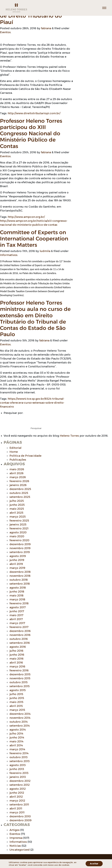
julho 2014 (16, 734)
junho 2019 (17, 560)
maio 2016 (16, 659)
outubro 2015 (19, 682)
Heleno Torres (69, 436)
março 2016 (17, 667)
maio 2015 (16, 702)
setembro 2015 (20, 686)
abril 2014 (16, 745)
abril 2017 (16, 619)
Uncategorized (20, 850)
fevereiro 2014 (19, 753)
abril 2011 (16, 809)
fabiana (46, 28)
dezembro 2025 (20, 489)
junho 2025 (17, 505)
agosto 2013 (18, 765)
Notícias (15, 846)
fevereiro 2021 (19, 529)
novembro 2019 (20, 548)
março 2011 (17, 812)
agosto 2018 (18, 588)
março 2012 (17, 801)
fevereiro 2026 (19, 481)
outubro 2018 (19, 580)
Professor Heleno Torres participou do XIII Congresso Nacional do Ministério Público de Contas (31, 133)
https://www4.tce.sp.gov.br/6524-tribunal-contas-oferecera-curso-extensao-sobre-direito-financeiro (32, 403)
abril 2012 (16, 797)
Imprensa (16, 838)
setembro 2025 (20, 497)
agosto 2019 (18, 556)
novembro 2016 (20, 635)
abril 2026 (16, 473)
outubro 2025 (19, 493)
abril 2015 (16, 706)
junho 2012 (17, 793)
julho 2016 (16, 651)
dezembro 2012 (20, 781)
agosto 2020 (18, 532)
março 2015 (17, 710)
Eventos (5, 32)
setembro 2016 (20, 643)
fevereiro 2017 (19, 627)
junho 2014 (17, 738)
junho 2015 (17, 698)
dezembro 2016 (20, 631)
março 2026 (18, 477)
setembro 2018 (20, 584)
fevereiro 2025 (19, 521)
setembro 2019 (20, 552)
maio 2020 (17, 536)
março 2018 (17, 600)
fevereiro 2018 (19, 603)
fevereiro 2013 (19, 773)
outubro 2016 (19, 639)
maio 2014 (16, 741)
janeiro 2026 (18, 485)
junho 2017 (17, 611)
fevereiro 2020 (19, 540)
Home (14, 452)
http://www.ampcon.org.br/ (26, 217)
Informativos (9, 255)
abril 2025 (16, 513)
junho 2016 (17, 655)
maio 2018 (16, 596)
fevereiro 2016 (19, 671)
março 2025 (18, 517)
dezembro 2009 (20, 820)
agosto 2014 (18, 730)
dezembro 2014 (20, 714)
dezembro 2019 (20, 544)
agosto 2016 (18, 647)
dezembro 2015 (20, 674)
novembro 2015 (20, 678)
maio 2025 (17, 509)
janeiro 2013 (18, 777)
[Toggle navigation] (104, 8)
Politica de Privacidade (25, 456)
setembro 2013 (20, 761)
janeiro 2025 (18, 525)
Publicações (18, 460)
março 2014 (17, 749)
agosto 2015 (18, 690)
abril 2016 (16, 663)
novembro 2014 (20, 718)
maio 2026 (17, 469)
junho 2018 (17, 592)
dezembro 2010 (20, 816)
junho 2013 (17, 769)
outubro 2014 (19, 722)
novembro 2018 (20, 576)
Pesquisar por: (13, 413)
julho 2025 (17, 501)
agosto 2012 (18, 789)
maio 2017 (16, 615)
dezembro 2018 (20, 572)
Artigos (15, 830)
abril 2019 (16, 564)
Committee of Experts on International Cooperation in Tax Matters (34, 239)
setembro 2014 (20, 726)
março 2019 (17, 568)
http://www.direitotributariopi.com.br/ (34, 113)
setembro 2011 (19, 805)
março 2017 (17, 623)
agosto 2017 (18, 607)
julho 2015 (16, 694)
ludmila (45, 251)
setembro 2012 (20, 785)
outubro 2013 (19, 757)
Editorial (15, 448)
